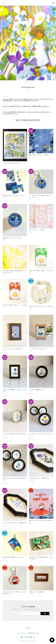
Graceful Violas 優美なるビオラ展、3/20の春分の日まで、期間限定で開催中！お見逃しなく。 (27, 106)
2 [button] (28, 82)
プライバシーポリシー (22, 633)
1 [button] (26, 82)
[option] (28, 43)
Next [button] (54, 43)
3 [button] (30, 82)
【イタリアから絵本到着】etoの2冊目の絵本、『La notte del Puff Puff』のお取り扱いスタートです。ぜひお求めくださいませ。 (27, 113)
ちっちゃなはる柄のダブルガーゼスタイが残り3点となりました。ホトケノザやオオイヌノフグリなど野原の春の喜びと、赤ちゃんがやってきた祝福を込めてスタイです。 (28, 100)
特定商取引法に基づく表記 (33, 633)
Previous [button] (2, 43)
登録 (45, 613)
